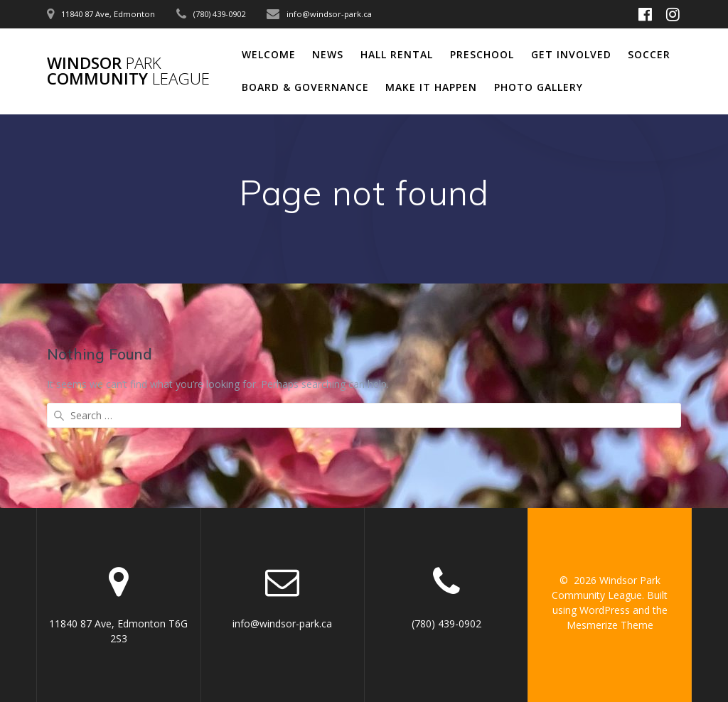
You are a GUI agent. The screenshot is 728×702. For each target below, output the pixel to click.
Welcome (269, 54)
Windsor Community (128, 71)
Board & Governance (305, 87)
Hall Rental (397, 54)
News (328, 54)
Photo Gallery (539, 87)
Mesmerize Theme (610, 625)
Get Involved (571, 54)
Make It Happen (431, 87)
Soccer (649, 54)
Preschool (482, 54)
